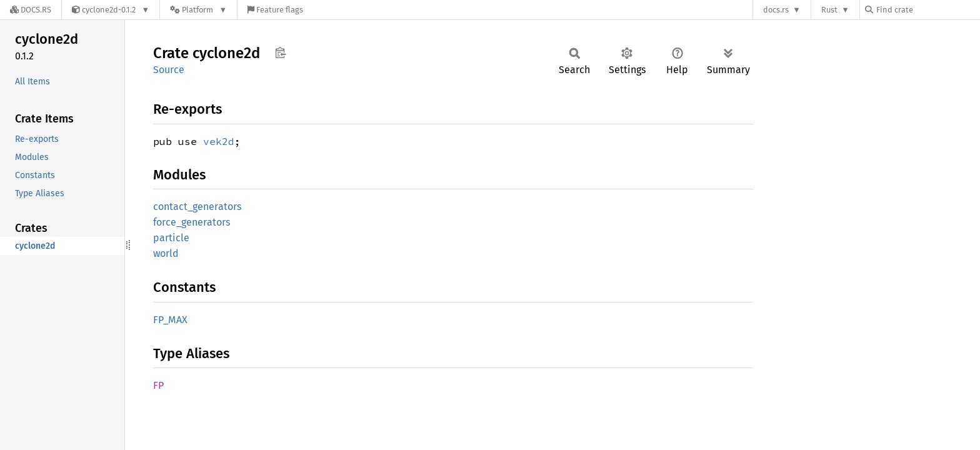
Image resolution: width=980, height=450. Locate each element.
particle (171, 238)
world (166, 253)
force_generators (192, 222)
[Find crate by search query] (927, 10)
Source (169, 70)
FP (158, 385)
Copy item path (280, 52)
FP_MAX (170, 320)
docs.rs (776, 10)
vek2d (219, 141)
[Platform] (198, 10)
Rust (829, 10)
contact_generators (197, 207)
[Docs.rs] (31, 10)
